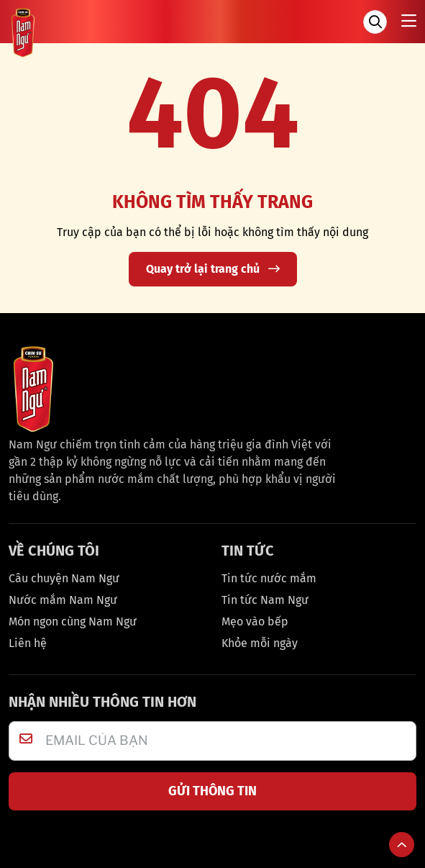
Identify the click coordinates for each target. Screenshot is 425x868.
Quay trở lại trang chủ (213, 269)
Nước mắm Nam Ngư (63, 600)
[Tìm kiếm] (375, 22)
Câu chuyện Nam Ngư (64, 578)
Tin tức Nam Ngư (265, 600)
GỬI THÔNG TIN (212, 791)
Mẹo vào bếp (255, 621)
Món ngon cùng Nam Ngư (73, 621)
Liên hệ (28, 643)
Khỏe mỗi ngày (260, 643)
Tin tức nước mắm (269, 578)
